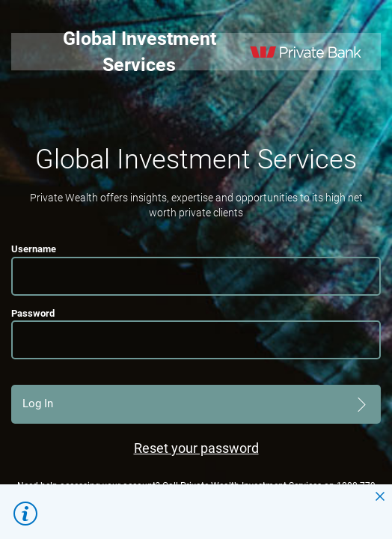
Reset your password (196, 448)
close (380, 496)
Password (33, 313)
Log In (38, 404)
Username (34, 249)
